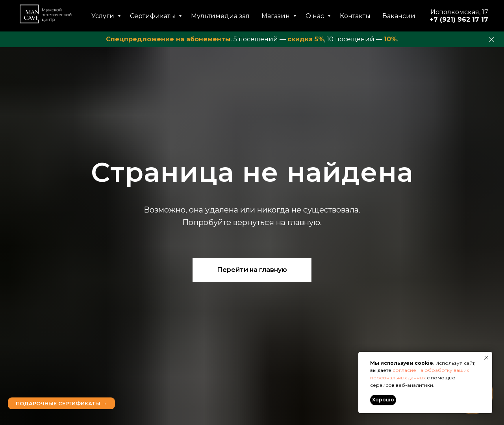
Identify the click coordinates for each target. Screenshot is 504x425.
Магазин (276, 16)
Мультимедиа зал (220, 16)
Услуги (104, 16)
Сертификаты (153, 16)
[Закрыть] (492, 40)
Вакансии (399, 16)
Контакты (355, 16)
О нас (316, 16)
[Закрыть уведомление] (486, 358)
